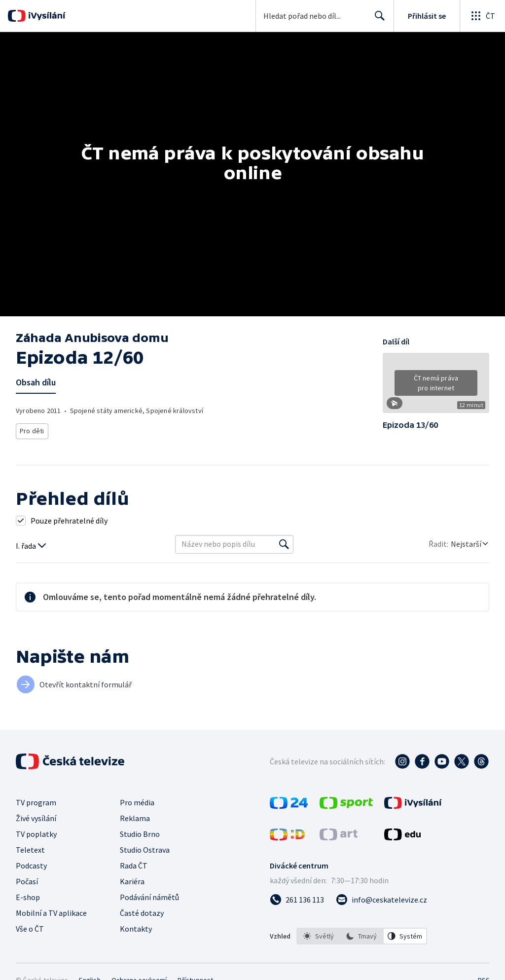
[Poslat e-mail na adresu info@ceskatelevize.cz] (381, 900)
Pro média (137, 802)
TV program (36, 802)
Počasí (27, 881)
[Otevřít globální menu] (482, 16)
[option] (319, 936)
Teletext (30, 850)
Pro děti (31, 430)
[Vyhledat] (284, 544)
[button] (436, 386)
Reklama (135, 818)
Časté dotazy (142, 913)
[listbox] (362, 936)
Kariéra (132, 881)
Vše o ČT (30, 929)
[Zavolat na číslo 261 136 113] (297, 900)
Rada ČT (134, 866)
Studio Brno (140, 834)
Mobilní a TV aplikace (51, 913)
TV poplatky (36, 834)
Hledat (377, 20)
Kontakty (136, 929)
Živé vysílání (36, 818)
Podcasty (31, 866)
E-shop (28, 897)
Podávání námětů (149, 897)
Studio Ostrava (145, 850)
